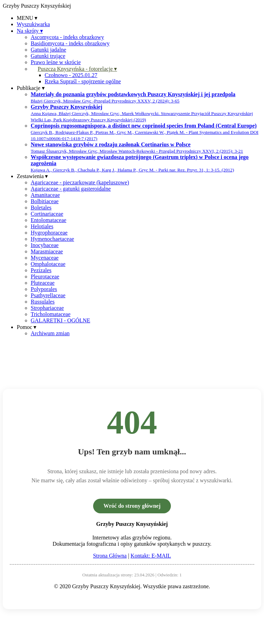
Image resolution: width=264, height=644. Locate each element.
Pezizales (41, 270)
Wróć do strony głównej (132, 506)
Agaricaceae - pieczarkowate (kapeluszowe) (80, 182)
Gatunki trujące (48, 56)
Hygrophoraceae (49, 233)
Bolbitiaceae (45, 201)
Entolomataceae (48, 220)
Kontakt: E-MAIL (151, 556)
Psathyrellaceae (48, 295)
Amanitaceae (45, 195)
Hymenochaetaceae (52, 239)
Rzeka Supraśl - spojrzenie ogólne (83, 81)
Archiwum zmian (50, 333)
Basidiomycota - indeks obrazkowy (70, 43)
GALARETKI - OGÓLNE (61, 320)
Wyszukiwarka (33, 24)
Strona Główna (110, 556)
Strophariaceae (47, 308)
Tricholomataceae (51, 314)
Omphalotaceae (48, 264)
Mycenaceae (45, 258)
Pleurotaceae (45, 277)
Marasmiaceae (47, 251)
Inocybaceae (45, 245)
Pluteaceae (43, 283)
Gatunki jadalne (48, 50)
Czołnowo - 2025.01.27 (71, 75)
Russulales (43, 302)
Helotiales (42, 226)
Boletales (41, 208)
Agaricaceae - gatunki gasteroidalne (71, 189)
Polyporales (44, 289)
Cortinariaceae (47, 214)
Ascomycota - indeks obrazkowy (67, 37)
